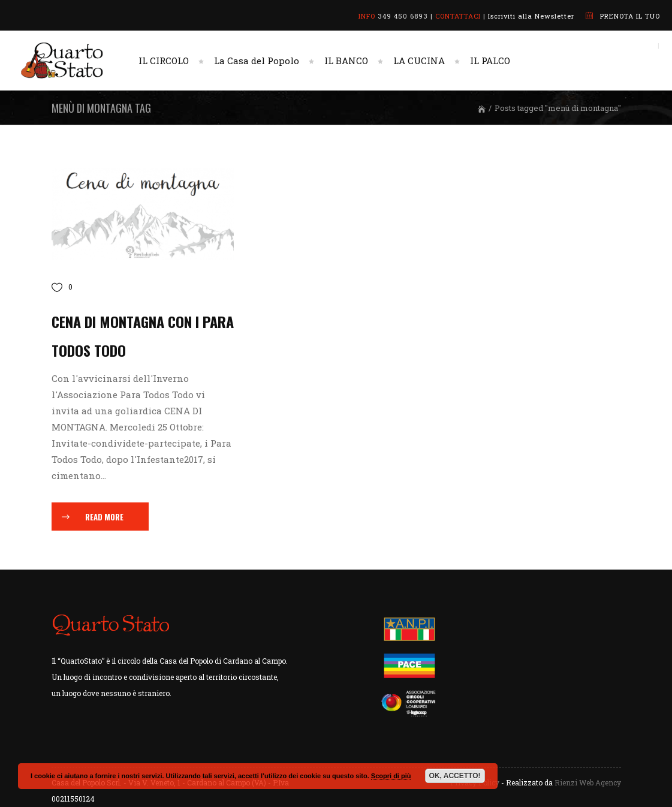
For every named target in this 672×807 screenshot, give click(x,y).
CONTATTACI (458, 16)
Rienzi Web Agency (588, 782)
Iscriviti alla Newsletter (531, 16)
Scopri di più (391, 776)
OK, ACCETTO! (455, 776)
